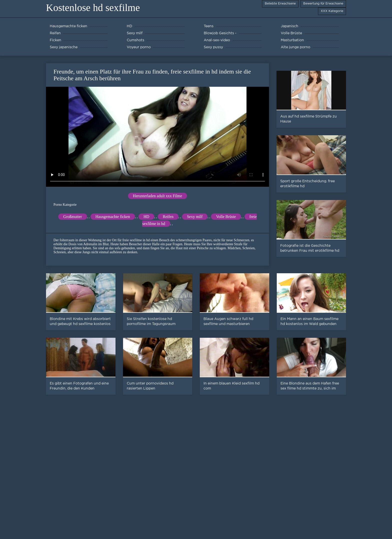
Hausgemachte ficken (113, 217)
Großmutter (73, 217)
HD (146, 217)
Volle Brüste (226, 217)
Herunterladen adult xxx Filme (158, 196)
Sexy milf (195, 217)
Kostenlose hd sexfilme (93, 8)
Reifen (168, 217)
